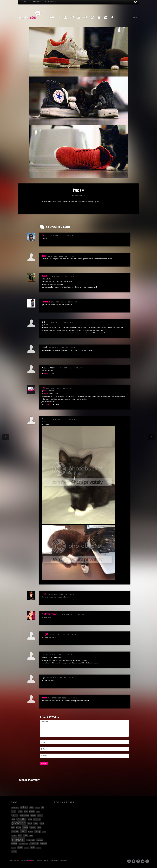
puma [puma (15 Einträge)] (44, 832)
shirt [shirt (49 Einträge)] (25, 835)
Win (72, 20)
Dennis (44, 276)
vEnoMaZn (46, 301)
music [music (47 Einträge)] (33, 827)
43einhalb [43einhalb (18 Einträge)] (15, 808)
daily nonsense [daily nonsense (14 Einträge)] (24, 815)
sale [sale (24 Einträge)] (20, 836)
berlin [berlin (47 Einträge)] (32, 811)
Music (85, 20)
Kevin (44, 235)
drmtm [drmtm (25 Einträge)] (40, 815)
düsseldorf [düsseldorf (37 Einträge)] (21, 819)
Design (92, 20)
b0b (43, 388)
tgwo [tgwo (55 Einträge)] (20, 848)
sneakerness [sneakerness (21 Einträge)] (23, 844)
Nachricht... (85, 728)
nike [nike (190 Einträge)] (23, 831)
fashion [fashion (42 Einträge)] (37, 819)
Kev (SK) (45, 634)
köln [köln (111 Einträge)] (25, 827)
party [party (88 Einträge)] (37, 831)
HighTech (99, 20)
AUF (136, 2)
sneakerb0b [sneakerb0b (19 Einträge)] (31, 840)
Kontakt (40, 860)
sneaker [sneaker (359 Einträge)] (18, 839)
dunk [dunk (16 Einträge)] (13, 819)
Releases (37, 2)
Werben (46, 860)
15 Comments (78, 196)
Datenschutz (55, 860)
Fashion (59, 20)
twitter (143, 861)
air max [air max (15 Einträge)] (37, 808)
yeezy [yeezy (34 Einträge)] (14, 852)
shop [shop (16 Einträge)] (31, 836)
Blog (25, 2)
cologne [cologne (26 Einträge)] (15, 815)
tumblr (147, 861)
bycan (44, 594)
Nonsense (113, 20)
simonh (46, 373)
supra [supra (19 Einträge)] (14, 848)
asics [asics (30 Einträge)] (20, 812)
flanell (44, 697)
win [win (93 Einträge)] (33, 848)
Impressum (64, 860)
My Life (65, 20)
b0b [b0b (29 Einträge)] (26, 812)
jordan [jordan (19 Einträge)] (36, 823)
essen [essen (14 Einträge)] (30, 819)
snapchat (134, 861)
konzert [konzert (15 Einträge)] (19, 827)
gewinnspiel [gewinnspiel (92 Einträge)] (19, 823)
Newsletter (49, 2)
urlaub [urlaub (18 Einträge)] (27, 848)
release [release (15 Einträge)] (14, 836)
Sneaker (52, 20)
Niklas (44, 256)
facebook (138, 861)
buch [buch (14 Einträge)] (38, 812)
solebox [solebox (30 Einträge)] (43, 844)
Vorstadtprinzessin (49, 614)
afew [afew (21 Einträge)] (32, 808)
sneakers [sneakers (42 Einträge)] (34, 844)
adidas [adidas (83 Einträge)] (24, 807)
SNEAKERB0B (30, 15)
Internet (79, 20)
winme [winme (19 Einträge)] (39, 848)
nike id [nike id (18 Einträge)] (30, 832)
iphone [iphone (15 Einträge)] (30, 823)
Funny (106, 20)
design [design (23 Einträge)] (33, 815)
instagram (129, 861)
